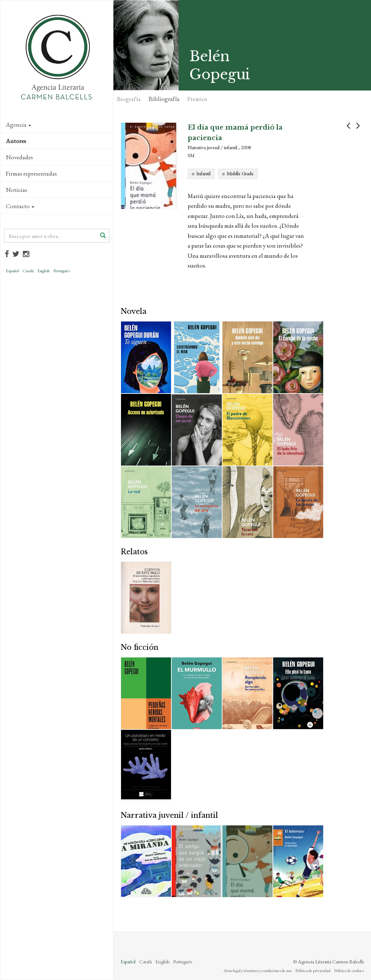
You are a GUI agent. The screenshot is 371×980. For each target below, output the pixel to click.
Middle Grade (240, 173)
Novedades (19, 157)
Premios (197, 99)
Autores (16, 141)
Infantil (203, 173)
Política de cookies (349, 971)
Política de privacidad (313, 971)
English (43, 271)
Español (12, 271)
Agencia (18, 125)
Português (61, 271)
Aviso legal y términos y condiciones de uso (258, 971)
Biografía (129, 99)
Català (28, 271)
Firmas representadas (31, 173)
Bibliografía (164, 99)
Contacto (20, 206)
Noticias (16, 190)
